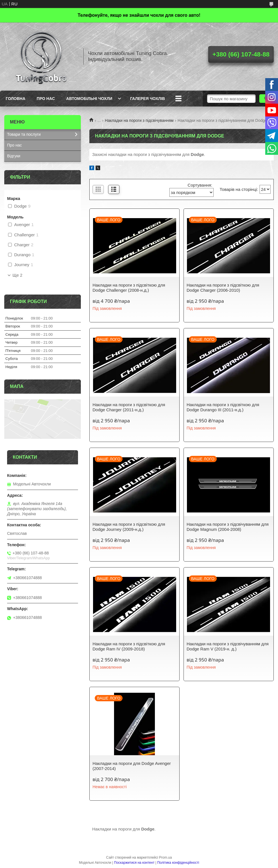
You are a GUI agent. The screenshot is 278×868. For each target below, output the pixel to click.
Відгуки (14, 156)
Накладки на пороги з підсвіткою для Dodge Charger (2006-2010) (223, 288)
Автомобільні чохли (89, 99)
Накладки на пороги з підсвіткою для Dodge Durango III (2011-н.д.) (223, 407)
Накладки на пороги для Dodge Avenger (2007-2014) (132, 766)
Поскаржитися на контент (134, 863)
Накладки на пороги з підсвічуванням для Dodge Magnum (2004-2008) (228, 527)
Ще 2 (17, 275)
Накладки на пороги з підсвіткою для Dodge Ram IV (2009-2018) (129, 646)
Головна (15, 99)
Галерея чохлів (148, 99)
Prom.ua (166, 857)
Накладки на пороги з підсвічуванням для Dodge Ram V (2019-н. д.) (228, 646)
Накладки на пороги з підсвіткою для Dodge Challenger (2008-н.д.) (129, 288)
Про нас (46, 99)
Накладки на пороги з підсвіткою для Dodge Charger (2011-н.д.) (129, 407)
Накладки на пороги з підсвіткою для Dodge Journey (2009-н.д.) (129, 527)
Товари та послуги (24, 134)
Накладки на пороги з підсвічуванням (139, 120)
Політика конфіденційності (178, 863)
